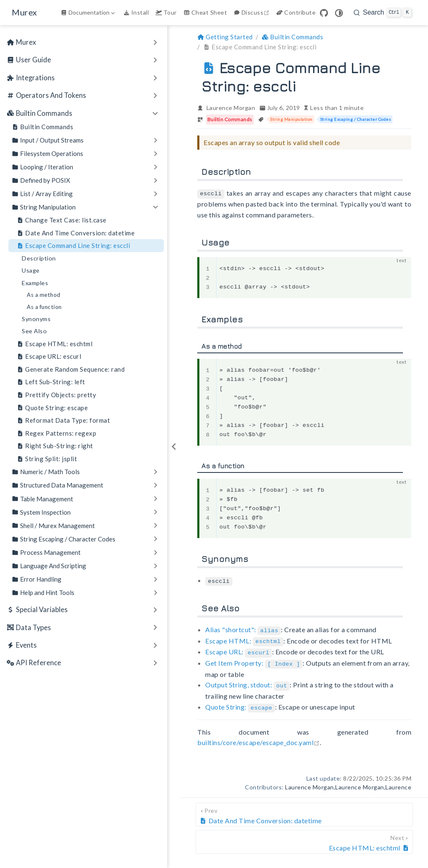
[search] (383, 13)
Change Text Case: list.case (62, 220)
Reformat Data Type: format (63, 420)
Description (39, 258)
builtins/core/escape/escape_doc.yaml (259, 739)
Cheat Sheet (205, 12)
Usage (31, 270)
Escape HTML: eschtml (55, 344)
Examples (35, 283)
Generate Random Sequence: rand (71, 369)
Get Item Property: (254, 660)
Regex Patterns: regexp (56, 433)
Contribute (296, 12)
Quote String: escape (52, 408)
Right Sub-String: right (55, 446)
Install (136, 12)
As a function (44, 307)
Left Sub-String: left (51, 382)
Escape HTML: (244, 639)
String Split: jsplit (47, 459)
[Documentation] (89, 13)
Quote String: (240, 703)
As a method (44, 295)
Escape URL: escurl (49, 356)
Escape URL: (239, 650)
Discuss (252, 12)
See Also (34, 331)
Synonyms (36, 319)
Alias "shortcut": (243, 629)
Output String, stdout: (247, 682)
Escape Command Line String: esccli (73, 246)
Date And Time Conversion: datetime (76, 233)
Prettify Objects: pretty (56, 395)
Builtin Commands (42, 127)
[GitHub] (324, 13)
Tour (166, 12)
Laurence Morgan (231, 108)
